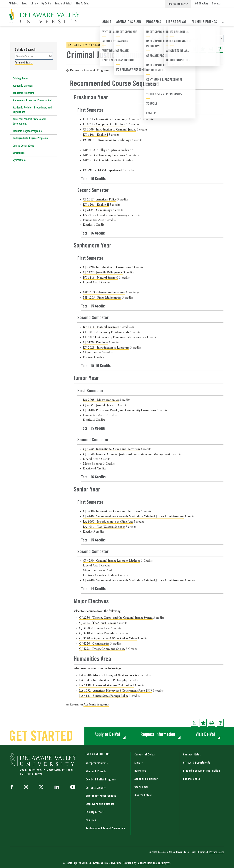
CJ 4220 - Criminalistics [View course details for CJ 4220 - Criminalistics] (94, 643)
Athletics (13, 3)
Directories (19, 153)
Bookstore (140, 771)
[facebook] (13, 787)
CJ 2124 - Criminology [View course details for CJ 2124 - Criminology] (97, 210)
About (107, 22)
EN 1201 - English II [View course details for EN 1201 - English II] (96, 205)
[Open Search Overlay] (223, 22)
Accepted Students (97, 763)
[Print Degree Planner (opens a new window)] (194, 49)
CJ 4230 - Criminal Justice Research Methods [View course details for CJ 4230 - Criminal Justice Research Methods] (112, 561)
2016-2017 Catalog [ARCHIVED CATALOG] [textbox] (174, 39)
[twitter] (41, 787)
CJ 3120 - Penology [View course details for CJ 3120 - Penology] (95, 342)
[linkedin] (57, 787)
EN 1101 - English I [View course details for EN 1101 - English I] (95, 135)
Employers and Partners (100, 804)
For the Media (191, 779)
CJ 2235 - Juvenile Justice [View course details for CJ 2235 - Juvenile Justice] (99, 405)
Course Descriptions (23, 145)
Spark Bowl (141, 787)
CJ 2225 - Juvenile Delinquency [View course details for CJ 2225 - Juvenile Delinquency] (103, 272)
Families (91, 820)
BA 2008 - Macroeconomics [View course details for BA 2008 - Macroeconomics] (101, 400)
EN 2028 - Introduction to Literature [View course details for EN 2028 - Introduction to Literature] (106, 347)
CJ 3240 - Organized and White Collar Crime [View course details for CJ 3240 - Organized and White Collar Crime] (108, 638)
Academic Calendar (23, 86)
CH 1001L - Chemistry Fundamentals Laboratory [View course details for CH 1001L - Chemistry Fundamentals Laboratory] (114, 337)
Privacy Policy (217, 852)
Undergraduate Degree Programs (30, 138)
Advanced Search (24, 62)
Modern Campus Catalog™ (154, 863)
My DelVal (46, 3)
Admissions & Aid (129, 22)
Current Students (96, 787)
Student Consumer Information (201, 771)
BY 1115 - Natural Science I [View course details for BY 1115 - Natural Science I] (101, 277)
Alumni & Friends (204, 22)
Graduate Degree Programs (27, 131)
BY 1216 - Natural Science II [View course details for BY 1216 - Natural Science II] (101, 327)
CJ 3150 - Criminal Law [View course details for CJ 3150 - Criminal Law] (95, 628)
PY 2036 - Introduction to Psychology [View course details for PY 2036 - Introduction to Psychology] (107, 140)
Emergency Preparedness (101, 796)
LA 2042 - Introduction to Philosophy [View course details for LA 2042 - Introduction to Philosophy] (103, 680)
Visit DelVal (205, 734)
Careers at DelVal (145, 754)
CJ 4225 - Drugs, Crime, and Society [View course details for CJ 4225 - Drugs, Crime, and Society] (102, 649)
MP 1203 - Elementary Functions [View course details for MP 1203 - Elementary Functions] (104, 155)
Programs (154, 22)
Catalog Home (20, 78)
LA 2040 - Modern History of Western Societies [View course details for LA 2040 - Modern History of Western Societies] (109, 675)
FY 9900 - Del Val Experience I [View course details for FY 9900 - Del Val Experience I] (103, 170)
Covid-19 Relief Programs (101, 779)
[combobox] (186, 39)
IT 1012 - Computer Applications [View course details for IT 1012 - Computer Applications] (104, 124)
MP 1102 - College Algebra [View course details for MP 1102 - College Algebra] (100, 150)
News (24, 3)
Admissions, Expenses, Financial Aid (32, 100)
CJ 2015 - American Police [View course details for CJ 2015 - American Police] (100, 199)
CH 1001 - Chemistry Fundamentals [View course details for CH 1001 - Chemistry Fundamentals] (106, 332)
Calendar (217, 3)
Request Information (158, 734)
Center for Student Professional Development (29, 121)
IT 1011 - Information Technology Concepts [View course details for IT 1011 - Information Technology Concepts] (111, 119)
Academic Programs (23, 93)
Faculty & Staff (95, 812)
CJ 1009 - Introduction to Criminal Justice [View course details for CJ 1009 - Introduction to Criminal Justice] (110, 129)
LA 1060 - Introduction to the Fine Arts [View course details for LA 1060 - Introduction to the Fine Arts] (108, 521)
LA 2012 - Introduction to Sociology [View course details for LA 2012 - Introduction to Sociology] (106, 215)
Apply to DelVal (107, 734)
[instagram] (26, 787)
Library (34, 3)
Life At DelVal (176, 22)
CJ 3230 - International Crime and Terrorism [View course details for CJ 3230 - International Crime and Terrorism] (111, 449)
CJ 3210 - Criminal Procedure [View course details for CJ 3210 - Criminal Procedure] (98, 633)
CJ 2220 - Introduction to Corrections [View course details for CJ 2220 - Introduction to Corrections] (107, 267)
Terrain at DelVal (63, 3)
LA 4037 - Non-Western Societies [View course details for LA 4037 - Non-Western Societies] (104, 527)
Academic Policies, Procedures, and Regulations (32, 110)
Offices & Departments (197, 762)
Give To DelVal (83, 3)
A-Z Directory (201, 3)
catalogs (72, 863)
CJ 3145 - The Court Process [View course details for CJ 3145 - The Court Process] (98, 623)
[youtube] (72, 787)
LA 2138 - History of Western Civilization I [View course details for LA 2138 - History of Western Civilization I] (106, 685)
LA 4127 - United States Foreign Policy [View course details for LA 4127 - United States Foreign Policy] (104, 696)
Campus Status (192, 754)
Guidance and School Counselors (105, 828)
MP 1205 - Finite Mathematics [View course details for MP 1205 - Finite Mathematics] (102, 160)
